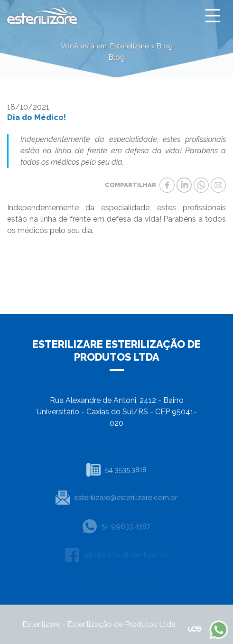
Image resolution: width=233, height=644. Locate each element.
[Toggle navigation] (213, 16)
